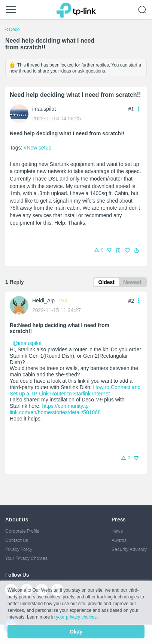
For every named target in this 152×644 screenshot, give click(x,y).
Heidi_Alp (43, 301)
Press (118, 519)
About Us (17, 519)
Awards (119, 540)
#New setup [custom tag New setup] (37, 148)
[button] (136, 250)
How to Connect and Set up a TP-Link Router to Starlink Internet (75, 390)
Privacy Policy (19, 549)
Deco (14, 30)
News (117, 531)
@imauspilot (27, 343)
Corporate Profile (22, 531)
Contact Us (17, 540)
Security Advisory (129, 549)
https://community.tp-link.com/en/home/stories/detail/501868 (55, 409)
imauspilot (44, 109)
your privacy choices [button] (76, 617)
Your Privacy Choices (26, 558)
